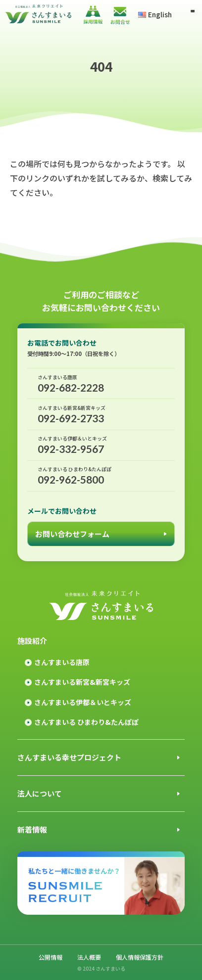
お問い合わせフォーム (72, 534)
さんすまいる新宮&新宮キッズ (82, 682)
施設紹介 (32, 641)
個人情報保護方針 (140, 957)
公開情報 (50, 957)
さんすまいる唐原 (62, 662)
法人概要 (89, 957)
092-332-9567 (101, 445)
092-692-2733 (101, 414)
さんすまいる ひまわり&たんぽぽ (86, 722)
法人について (40, 793)
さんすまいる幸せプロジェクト (69, 757)
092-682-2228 (101, 383)
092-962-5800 (101, 475)
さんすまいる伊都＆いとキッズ (83, 702)
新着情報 (32, 829)
